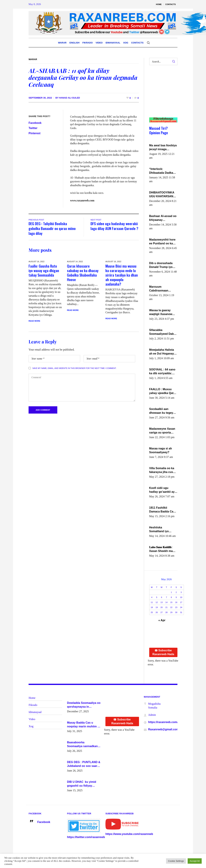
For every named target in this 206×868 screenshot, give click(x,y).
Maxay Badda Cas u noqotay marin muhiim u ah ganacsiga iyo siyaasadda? (83, 725)
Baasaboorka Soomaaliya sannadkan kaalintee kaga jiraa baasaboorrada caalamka (84, 745)
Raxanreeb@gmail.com (164, 729)
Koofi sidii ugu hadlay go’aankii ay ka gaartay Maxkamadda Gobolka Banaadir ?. (163, 490)
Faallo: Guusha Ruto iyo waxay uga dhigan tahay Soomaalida (44, 270)
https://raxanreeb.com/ (163, 722)
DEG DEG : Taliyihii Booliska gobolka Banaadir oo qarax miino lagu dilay (52, 228)
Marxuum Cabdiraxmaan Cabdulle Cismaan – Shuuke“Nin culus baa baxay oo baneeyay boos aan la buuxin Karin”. (162, 289)
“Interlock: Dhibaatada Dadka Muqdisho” (161, 171)
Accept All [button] (195, 861)
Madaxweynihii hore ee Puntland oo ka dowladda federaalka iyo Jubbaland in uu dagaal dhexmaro (163, 242)
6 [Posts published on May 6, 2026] (162, 597)
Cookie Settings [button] (176, 861)
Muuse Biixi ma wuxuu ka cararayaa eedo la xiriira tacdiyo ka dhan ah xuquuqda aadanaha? (122, 275)
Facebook (35, 123)
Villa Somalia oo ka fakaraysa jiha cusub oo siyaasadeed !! (163, 470)
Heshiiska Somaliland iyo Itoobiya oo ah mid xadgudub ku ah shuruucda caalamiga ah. (161, 530)
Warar (33, 59)
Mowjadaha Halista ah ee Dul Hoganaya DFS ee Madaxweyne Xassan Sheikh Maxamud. (163, 352)
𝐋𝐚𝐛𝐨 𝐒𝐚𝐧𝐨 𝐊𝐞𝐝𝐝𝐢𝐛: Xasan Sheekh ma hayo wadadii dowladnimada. (161, 549)
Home (32, 698)
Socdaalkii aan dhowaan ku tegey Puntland (161, 411)
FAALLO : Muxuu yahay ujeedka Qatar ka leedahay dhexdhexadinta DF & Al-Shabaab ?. (163, 391)
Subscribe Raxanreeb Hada (163, 652)
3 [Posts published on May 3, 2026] (181, 592)
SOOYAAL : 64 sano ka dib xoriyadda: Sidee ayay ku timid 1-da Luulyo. (163, 372)
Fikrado (33, 705)
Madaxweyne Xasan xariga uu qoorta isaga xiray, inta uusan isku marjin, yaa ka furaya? (162, 431)
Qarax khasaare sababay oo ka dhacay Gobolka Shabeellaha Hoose (83, 273)
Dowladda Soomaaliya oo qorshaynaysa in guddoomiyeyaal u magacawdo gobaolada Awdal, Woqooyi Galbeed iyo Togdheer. (84, 705)
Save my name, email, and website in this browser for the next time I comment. (74, 368)
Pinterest (34, 133)
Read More (34, 321)
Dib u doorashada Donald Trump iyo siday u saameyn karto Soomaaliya (161, 265)
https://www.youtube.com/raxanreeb (129, 834)
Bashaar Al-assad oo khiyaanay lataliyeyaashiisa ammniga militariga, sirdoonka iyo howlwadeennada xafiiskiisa (163, 218)
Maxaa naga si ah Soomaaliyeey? (161, 450)
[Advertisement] (162, 95)
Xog (31, 726)
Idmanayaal (35, 712)
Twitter (33, 128)
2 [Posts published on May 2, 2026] (176, 592)
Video (32, 719)
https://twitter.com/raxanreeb (86, 837)
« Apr (162, 620)
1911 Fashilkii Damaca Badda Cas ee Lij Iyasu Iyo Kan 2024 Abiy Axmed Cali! (162, 510)
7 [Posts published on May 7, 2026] (166, 597)
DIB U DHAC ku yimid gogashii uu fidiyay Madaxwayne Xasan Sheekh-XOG (82, 784)
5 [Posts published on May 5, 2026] (157, 597)
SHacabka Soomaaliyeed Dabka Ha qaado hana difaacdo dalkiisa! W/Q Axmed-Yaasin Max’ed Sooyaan (163, 332)
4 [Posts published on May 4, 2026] (152, 597)
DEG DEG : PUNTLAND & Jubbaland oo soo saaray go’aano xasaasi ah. (84, 764)
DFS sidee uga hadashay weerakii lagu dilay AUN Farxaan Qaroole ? (114, 226)
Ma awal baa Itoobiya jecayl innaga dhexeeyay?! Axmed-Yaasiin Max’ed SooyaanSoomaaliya (163, 148)
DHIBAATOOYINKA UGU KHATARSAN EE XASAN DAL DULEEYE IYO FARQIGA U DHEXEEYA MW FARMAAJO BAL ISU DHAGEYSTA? (163, 195)
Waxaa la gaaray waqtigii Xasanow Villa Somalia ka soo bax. (163, 312)
